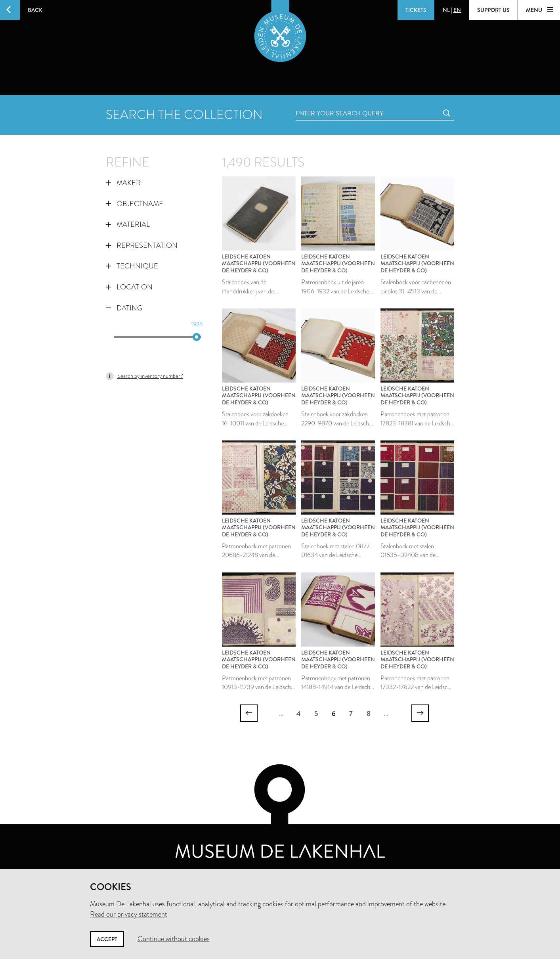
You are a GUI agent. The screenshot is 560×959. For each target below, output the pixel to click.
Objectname (135, 204)
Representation (142, 245)
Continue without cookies (174, 939)
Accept (107, 939)
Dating (124, 308)
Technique (132, 266)
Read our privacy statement (129, 914)
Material (128, 224)
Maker (123, 183)
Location (129, 287)
